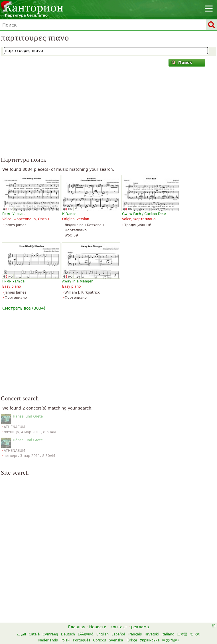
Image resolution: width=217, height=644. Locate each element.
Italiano (168, 634)
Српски (100, 640)
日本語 (182, 634)
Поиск (182, 63)
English (103, 634)
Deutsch (68, 634)
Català (34, 634)
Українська (150, 640)
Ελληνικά (86, 634)
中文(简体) (170, 640)
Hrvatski (152, 634)
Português (82, 640)
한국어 (195, 634)
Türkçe (132, 640)
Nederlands (48, 640)
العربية (21, 634)
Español (118, 634)
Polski (65, 640)
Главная (77, 627)
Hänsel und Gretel (28, 416)
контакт (119, 627)
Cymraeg (50, 634)
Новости (98, 627)
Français (135, 634)
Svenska (116, 640)
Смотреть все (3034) (24, 308)
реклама (140, 627)
